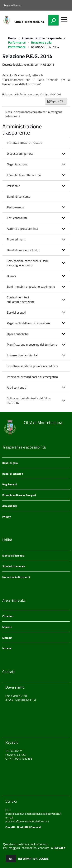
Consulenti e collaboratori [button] (24, 175)
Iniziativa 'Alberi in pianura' (25, 143)
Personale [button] (13, 186)
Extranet (7, 638)
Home (12, 38)
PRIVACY (60, 848)
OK (11, 859)
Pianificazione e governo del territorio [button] (32, 344)
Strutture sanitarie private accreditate (33, 366)
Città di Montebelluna (29, 22)
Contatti (10, 827)
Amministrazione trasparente (42, 38)
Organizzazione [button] (17, 164)
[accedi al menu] (64, 20)
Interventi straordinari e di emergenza (32, 377)
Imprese (7, 627)
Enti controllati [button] (17, 218)
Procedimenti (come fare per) (19, 495)
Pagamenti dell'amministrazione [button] (28, 323)
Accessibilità (10, 506)
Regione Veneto (12, 5)
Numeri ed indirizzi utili (16, 577)
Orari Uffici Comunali (29, 827)
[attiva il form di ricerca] (53, 20)
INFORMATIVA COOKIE (33, 859)
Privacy (7, 517)
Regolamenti (10, 484)
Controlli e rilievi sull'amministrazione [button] (21, 299)
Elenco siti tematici (13, 555)
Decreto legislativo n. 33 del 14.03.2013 (28, 64)
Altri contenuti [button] (17, 387)
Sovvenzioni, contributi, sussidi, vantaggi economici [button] (28, 263)
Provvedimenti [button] (17, 239)
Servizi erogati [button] (17, 312)
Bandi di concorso (19, 197)
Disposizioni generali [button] (21, 154)
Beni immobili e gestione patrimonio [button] (31, 287)
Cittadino (8, 616)
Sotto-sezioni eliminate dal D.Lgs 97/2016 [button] (29, 400)
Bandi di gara (10, 463)
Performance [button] (15, 207)
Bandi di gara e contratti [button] (23, 250)
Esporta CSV (56, 101)
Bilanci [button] (11, 276)
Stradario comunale (14, 566)
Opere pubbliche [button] (18, 334)
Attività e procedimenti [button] (22, 229)
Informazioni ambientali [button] (23, 355)
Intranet (7, 648)
